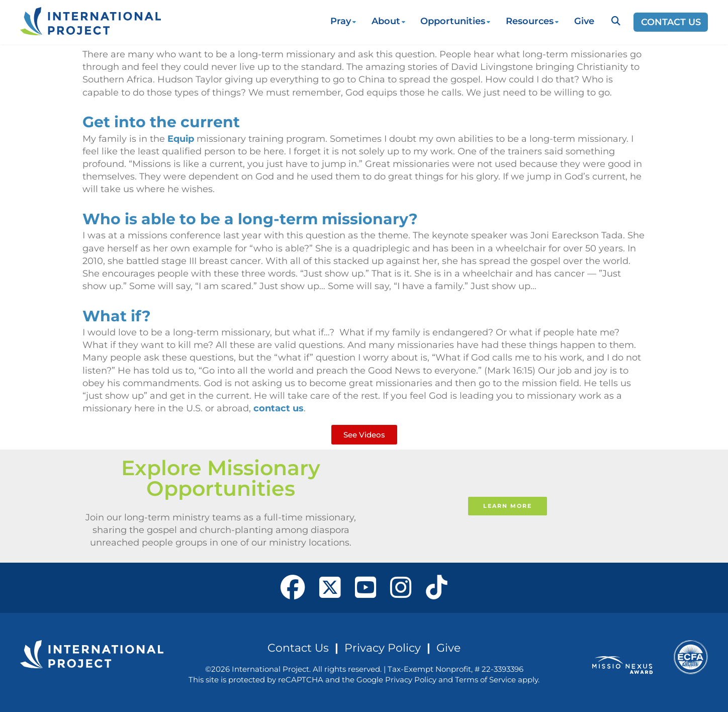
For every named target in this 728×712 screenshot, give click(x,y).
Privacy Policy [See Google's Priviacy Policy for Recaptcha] (411, 680)
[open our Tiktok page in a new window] (437, 588)
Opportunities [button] (453, 21)
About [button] (386, 21)
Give (584, 21)
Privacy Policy (383, 648)
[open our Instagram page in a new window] (401, 588)
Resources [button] (530, 21)
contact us (279, 408)
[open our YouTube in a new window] (366, 588)
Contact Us (298, 648)
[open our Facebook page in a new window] (293, 588)
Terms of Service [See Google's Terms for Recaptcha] (485, 680)
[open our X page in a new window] (330, 588)
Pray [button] (341, 21)
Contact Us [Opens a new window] (671, 22)
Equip (181, 139)
